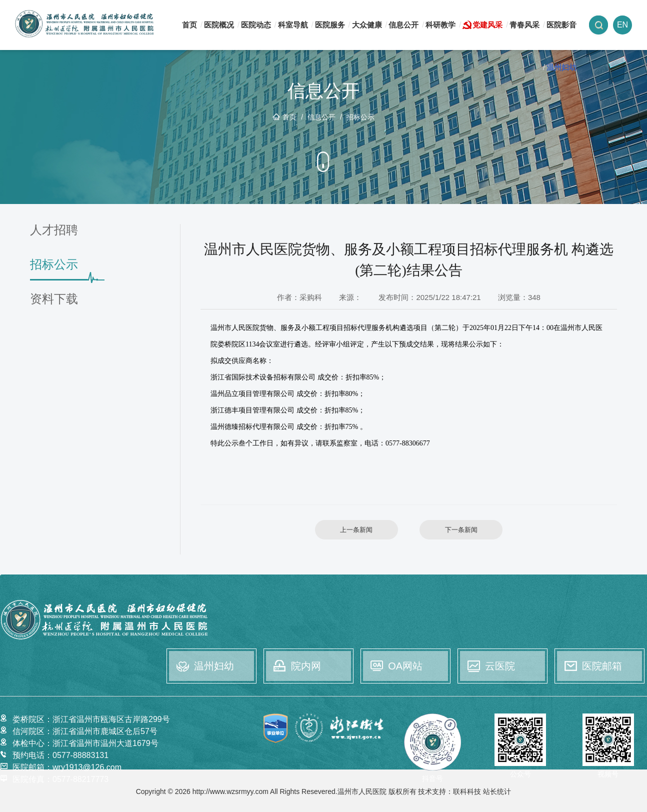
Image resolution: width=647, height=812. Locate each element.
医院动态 (256, 25)
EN (622, 25)
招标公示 (360, 117)
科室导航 (293, 25)
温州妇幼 (561, 67)
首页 (189, 25)
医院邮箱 (602, 666)
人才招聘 (54, 230)
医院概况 (219, 25)
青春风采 (524, 25)
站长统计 (497, 791)
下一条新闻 (461, 530)
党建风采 (487, 25)
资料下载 (54, 299)
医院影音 (561, 25)
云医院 (500, 666)
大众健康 (367, 25)
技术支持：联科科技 (449, 791)
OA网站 (405, 666)
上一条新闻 (356, 530)
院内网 (306, 666)
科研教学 (440, 25)
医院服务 (330, 25)
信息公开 (403, 25)
